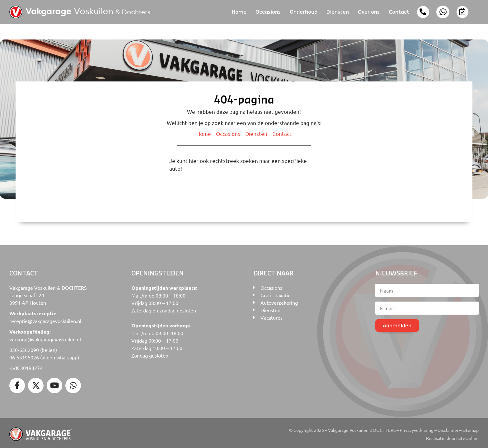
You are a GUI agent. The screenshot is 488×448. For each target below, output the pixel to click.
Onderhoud (304, 11)
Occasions (268, 11)
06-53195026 (24, 355)
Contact (399, 11)
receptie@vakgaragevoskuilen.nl (45, 319)
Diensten (338, 11)
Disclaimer (448, 428)
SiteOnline (468, 436)
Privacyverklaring (417, 428)
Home (239, 11)
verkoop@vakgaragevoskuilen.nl (45, 337)
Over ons (369, 11)
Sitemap (471, 428)
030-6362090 (24, 348)
